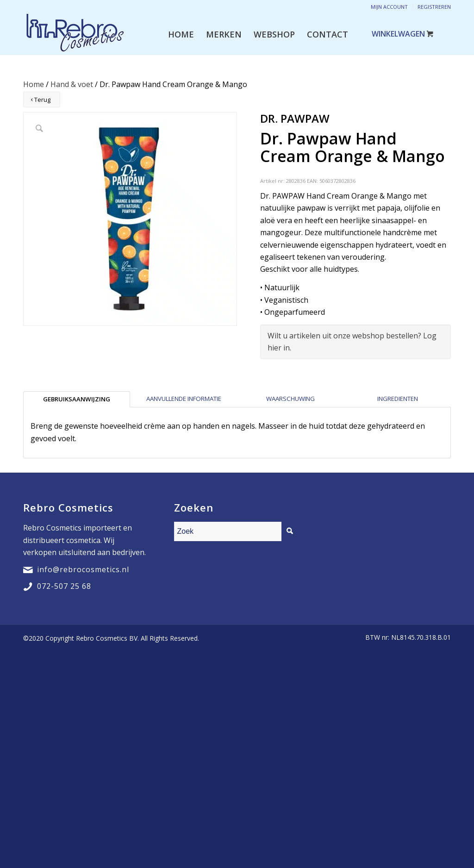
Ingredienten (398, 399)
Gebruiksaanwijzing (77, 399)
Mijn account (389, 7)
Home (34, 84)
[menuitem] (181, 34)
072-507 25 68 (64, 586)
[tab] (77, 399)
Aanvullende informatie (184, 399)
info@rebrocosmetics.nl (83, 569)
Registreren (434, 7)
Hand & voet (72, 84)
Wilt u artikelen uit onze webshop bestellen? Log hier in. (352, 342)
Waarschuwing (290, 399)
